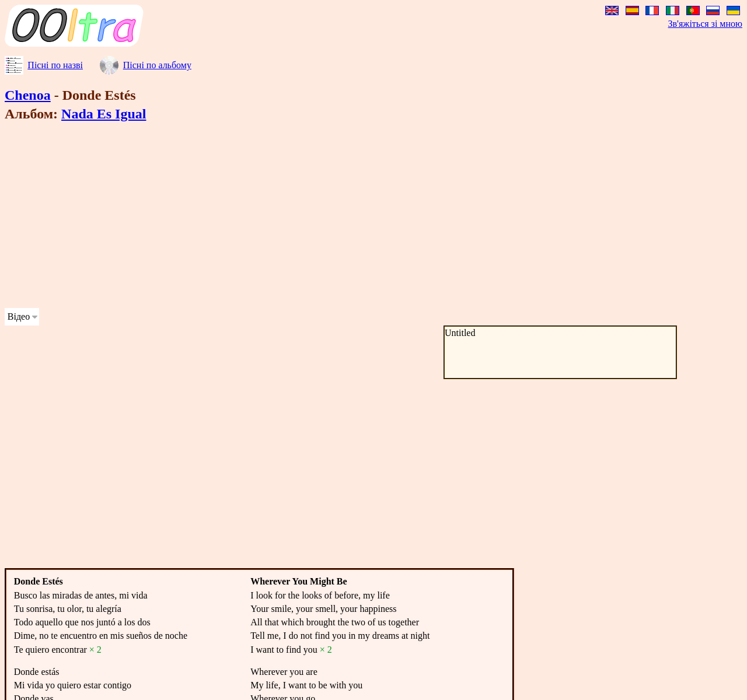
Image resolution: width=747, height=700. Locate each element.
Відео (19, 316)
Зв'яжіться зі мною (705, 24)
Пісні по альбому (157, 65)
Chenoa (28, 95)
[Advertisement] (355, 217)
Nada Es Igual (104, 114)
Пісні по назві (55, 65)
